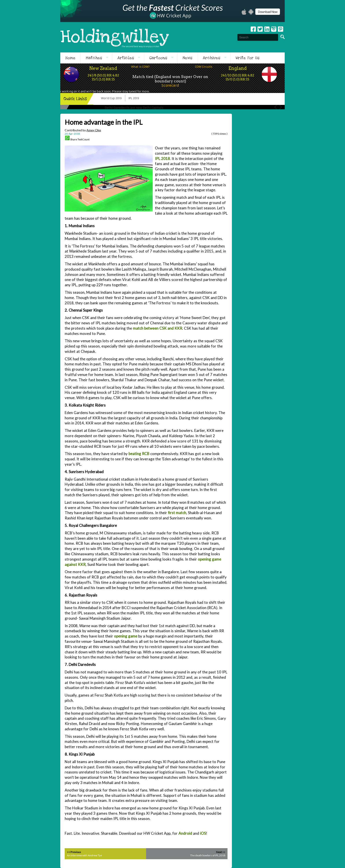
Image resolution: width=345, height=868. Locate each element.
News (188, 58)
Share (74, 139)
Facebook (253, 29)
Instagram (274, 29)
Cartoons (158, 58)
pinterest (281, 29)
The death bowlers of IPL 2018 (208, 855)
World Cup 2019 (111, 98)
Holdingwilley (115, 37)
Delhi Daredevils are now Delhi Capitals (134, 108)
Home (70, 58)
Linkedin (267, 29)
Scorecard (170, 85)
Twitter (260, 29)
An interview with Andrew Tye (84, 855)
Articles (126, 58)
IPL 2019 (134, 98)
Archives (212, 58)
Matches (94, 58)
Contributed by (83, 130)
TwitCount (83, 139)
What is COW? (140, 67)
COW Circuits (204, 67)
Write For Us (248, 58)
